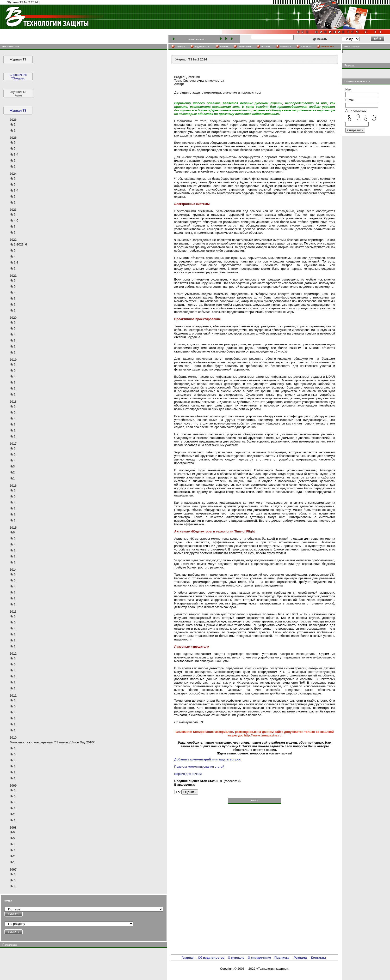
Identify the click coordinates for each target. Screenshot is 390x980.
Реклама (300, 958)
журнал (224, 46)
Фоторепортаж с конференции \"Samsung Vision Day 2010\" (52, 742)
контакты (306, 46)
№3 (12, 466)
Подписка (282, 958)
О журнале (236, 958)
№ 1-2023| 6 (18, 244)
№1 (12, 478)
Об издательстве (211, 958)
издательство (203, 46)
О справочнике (259, 958)
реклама (266, 46)
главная (180, 46)
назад (254, 800)
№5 (12, 838)
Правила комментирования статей (199, 767)
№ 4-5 (14, 220)
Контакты (319, 958)
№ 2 (13, 124)
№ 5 (13, 148)
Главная (188, 958)
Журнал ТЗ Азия (18, 94)
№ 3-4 (14, 154)
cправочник (245, 46)
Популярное (9, 945)
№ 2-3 (14, 262)
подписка (286, 46)
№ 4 (13, 256)
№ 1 (13, 130)
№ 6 (13, 142)
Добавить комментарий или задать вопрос (208, 759)
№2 (12, 472)
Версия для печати (188, 774)
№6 (12, 532)
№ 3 (13, 226)
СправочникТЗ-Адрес (18, 77)
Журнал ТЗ (18, 59)
